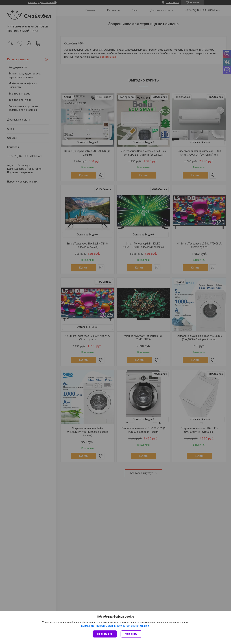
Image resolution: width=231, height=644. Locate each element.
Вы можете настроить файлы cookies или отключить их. (114, 626)
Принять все (105, 634)
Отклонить (131, 634)
